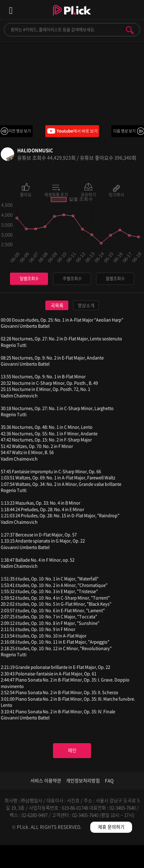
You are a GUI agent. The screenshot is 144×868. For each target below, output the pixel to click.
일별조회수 (29, 279)
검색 (130, 30)
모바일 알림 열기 (134, 10)
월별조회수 (115, 279)
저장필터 (90, 858)
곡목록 (57, 306)
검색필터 (54, 858)
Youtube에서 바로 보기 (72, 131)
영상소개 (86, 306)
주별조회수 (72, 279)
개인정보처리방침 (83, 781)
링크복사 (116, 194)
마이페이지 (126, 858)
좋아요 (26, 194)
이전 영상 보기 (20, 131)
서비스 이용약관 (46, 781)
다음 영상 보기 (124, 131)
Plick (72, 17)
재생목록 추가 (56, 194)
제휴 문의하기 (111, 827)
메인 (72, 750)
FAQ (109, 781)
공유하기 (88, 194)
